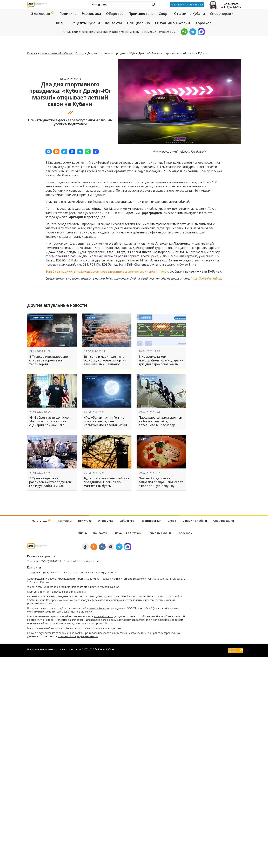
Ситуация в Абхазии (173, 23)
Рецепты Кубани (86, 23)
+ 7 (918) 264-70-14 (50, 561)
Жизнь (61, 23)
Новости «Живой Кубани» (57, 53)
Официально (138, 23)
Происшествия (141, 14)
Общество (115, 14)
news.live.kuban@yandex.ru (101, 572)
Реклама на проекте (41, 556)
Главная (32, 53)
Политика (68, 14)
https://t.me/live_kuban (206, 278)
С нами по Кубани (190, 14)
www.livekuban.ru (99, 608)
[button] (49, 152)
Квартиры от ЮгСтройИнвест (187, 5)
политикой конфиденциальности (78, 636)
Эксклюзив (43, 14)
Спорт (164, 14)
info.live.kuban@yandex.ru (85, 561)
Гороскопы (205, 23)
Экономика (91, 14)
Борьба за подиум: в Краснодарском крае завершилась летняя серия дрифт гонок (107, 271)
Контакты (113, 23)
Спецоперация (223, 14)
